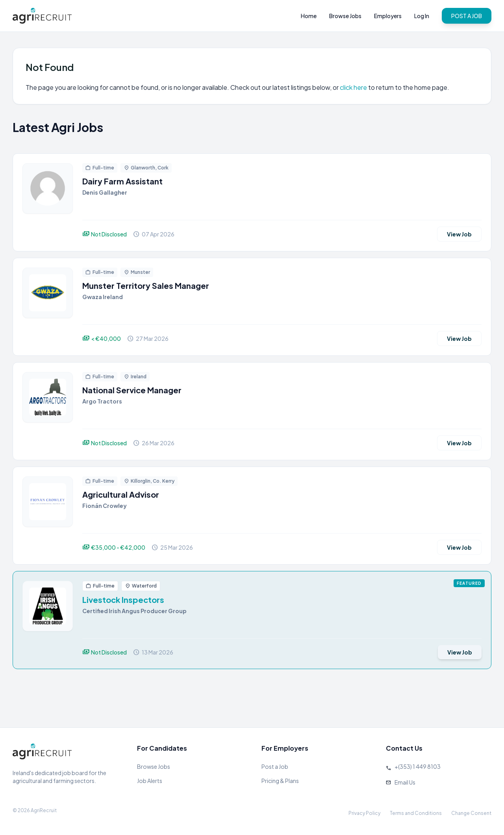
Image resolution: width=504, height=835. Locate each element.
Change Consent (471, 813)
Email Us (405, 782)
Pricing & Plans (280, 781)
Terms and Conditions (416, 813)
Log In (422, 16)
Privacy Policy (364, 813)
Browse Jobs (345, 16)
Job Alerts (150, 781)
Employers (388, 16)
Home (309, 16)
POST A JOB (467, 16)
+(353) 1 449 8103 (418, 766)
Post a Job (275, 766)
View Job (459, 234)
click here (353, 87)
